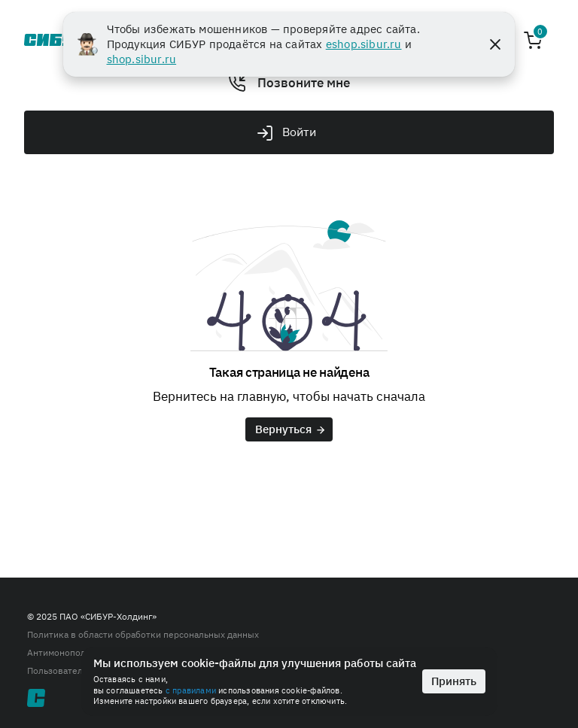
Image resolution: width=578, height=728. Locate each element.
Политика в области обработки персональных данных (143, 634)
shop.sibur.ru (142, 59)
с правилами (191, 690)
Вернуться (291, 429)
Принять (454, 681)
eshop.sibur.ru (364, 44)
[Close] (495, 44)
